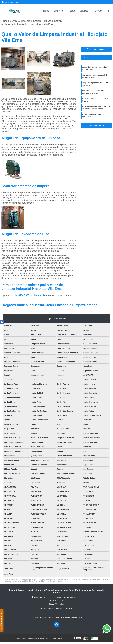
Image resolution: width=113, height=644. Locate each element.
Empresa (58, 11)
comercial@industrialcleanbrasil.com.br (56, 609)
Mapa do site (76, 617)
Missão (71, 11)
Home (46, 11)
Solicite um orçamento (97, 49)
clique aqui (38, 295)
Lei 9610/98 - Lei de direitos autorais (50, 581)
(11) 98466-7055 (21, 295)
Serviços (84, 11)
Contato (99, 11)
